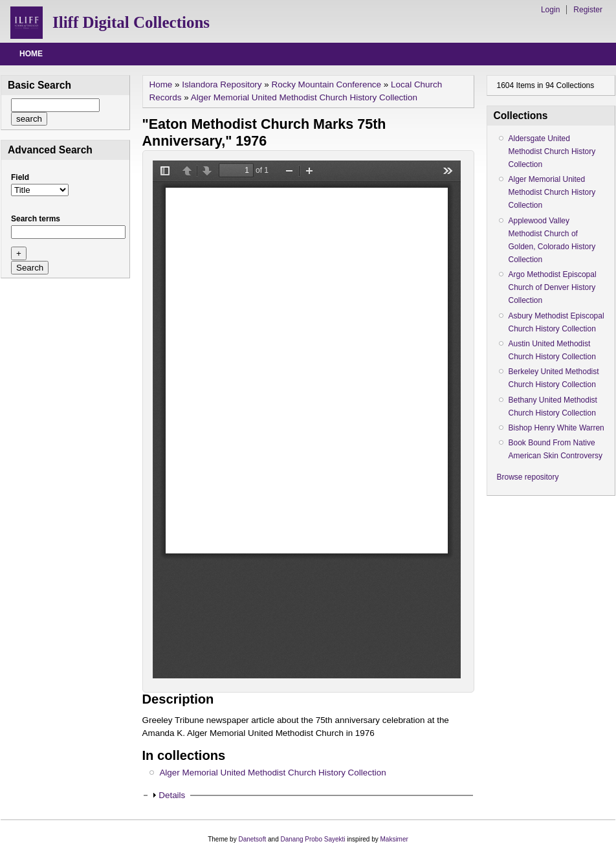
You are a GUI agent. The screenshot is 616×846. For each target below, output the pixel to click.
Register (588, 10)
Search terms (36, 219)
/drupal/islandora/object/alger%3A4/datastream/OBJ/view (307, 419)
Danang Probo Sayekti (313, 839)
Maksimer (394, 839)
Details (172, 795)
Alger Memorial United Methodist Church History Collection (304, 97)
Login (550, 10)
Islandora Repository (222, 84)
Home (31, 54)
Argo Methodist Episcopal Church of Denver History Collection (553, 287)
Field (20, 177)
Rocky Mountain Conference (327, 84)
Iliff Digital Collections (131, 22)
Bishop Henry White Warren (556, 428)
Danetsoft (252, 839)
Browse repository (528, 477)
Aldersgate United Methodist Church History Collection (552, 151)
